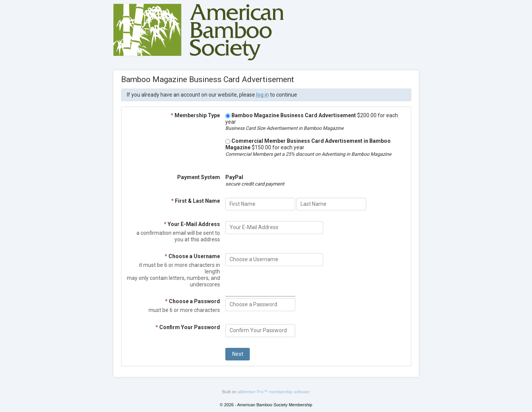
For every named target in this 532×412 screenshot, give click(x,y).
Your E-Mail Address (192, 224)
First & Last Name (196, 201)
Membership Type (195, 115)
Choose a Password (192, 301)
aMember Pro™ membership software (274, 392)
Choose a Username (192, 256)
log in (263, 95)
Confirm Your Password (188, 327)
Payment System (199, 177)
